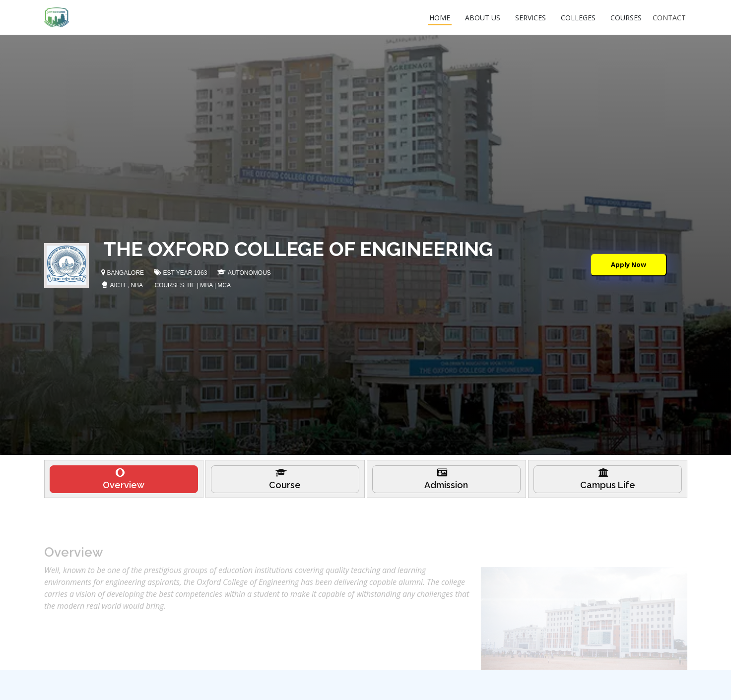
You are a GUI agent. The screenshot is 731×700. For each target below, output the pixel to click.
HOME (440, 18)
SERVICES (531, 18)
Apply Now (629, 264)
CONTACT (669, 18)
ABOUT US (483, 18)
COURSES (626, 18)
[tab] (124, 484)
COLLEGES (578, 18)
